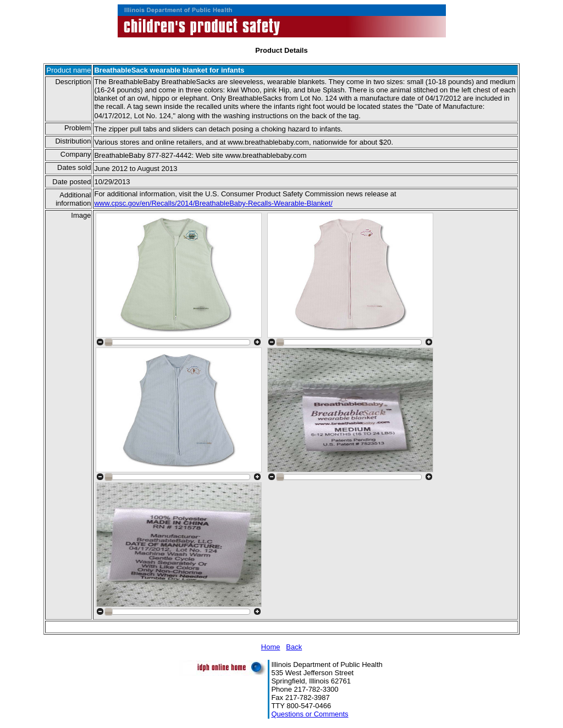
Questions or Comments (310, 714)
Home (271, 647)
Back (294, 647)
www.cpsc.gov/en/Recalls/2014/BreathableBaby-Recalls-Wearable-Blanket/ (213, 203)
